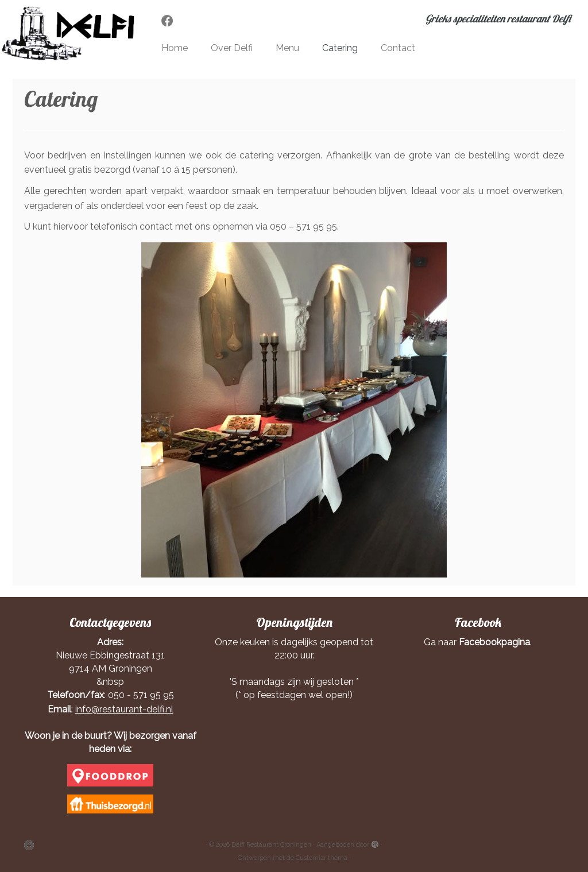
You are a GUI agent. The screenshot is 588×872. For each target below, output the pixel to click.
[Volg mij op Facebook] (171, 21)
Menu (287, 48)
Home (175, 48)
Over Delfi (232, 48)
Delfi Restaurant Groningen (271, 845)
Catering (340, 48)
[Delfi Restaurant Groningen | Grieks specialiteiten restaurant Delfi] (69, 34)
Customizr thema (322, 858)
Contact (398, 48)
